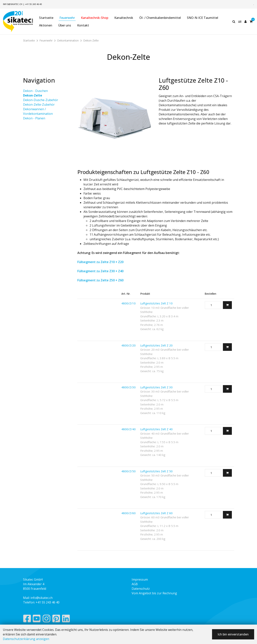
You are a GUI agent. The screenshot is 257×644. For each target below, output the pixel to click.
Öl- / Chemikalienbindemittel (160, 18)
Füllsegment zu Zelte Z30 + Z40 (100, 271)
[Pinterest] (56, 619)
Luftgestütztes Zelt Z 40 (156, 429)
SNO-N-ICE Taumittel (203, 18)
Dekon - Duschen (35, 91)
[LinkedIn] (66, 619)
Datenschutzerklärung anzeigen (26, 639)
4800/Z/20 (128, 345)
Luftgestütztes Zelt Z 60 (156, 513)
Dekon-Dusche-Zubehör (41, 100)
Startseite (46, 18)
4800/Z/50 (128, 471)
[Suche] (234, 22)
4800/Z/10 (128, 303)
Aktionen (46, 25)
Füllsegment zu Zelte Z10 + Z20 (100, 262)
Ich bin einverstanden (233, 634)
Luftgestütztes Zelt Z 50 (156, 471)
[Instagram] (46, 619)
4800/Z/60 (128, 513)
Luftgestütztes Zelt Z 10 (156, 303)
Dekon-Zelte (33, 95)
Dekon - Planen (34, 118)
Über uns (65, 25)
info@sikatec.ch (13, 4)
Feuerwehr (67, 18)
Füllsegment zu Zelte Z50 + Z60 (100, 280)
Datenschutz (141, 589)
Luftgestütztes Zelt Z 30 (156, 387)
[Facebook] (27, 619)
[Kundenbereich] (245, 22)
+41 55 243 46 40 (33, 4)
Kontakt (83, 25)
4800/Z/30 (128, 387)
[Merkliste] (240, 22)
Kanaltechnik (124, 18)
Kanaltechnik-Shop (95, 18)
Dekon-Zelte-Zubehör (39, 105)
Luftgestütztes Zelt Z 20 (156, 345)
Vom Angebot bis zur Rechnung (154, 593)
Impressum (140, 579)
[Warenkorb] (251, 22)
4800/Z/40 (128, 429)
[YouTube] (37, 619)
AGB (135, 584)
